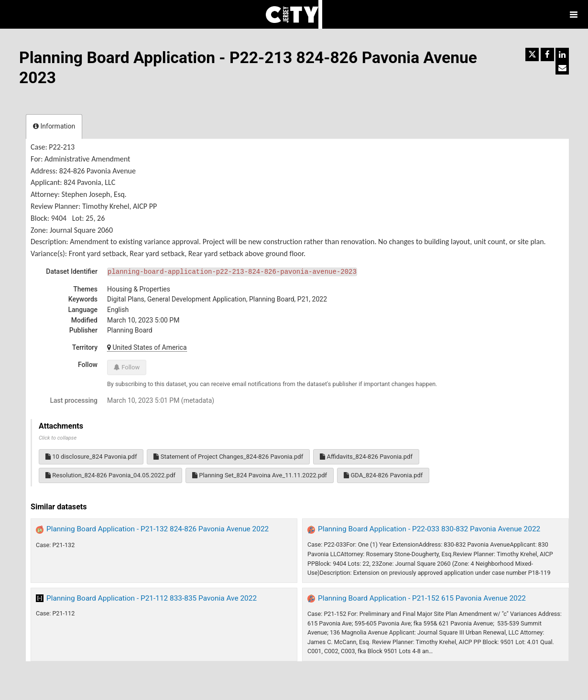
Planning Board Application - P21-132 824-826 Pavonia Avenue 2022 (158, 529)
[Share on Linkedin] (562, 54)
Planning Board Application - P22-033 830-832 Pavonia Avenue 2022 (429, 529)
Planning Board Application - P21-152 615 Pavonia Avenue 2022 (422, 598)
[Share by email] (562, 68)
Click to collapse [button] (58, 438)
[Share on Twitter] (532, 54)
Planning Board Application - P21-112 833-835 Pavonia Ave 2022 (152, 598)
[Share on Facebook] (547, 54)
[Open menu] (574, 14)
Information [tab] (54, 126)
